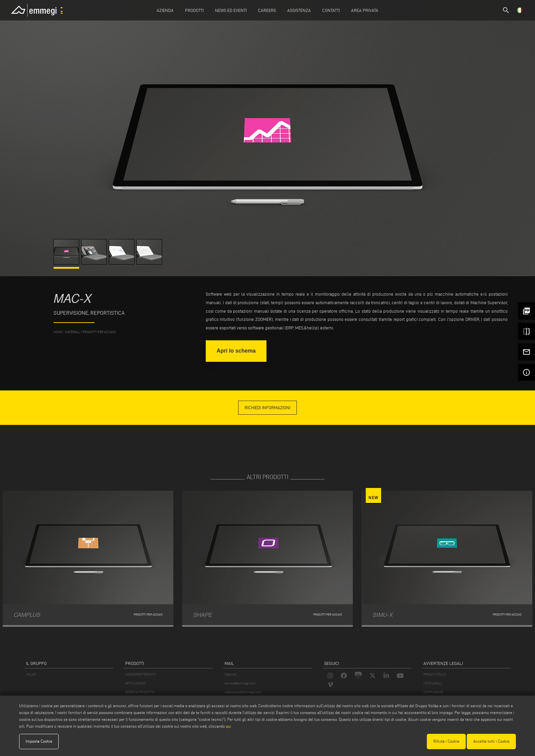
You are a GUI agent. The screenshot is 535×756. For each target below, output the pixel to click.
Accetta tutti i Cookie (491, 741)
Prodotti (194, 10)
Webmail (231, 674)
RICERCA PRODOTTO (140, 692)
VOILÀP (31, 674)
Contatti (331, 10)
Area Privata (365, 10)
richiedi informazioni (267, 407)
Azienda (165, 10)
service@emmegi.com (240, 683)
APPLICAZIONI (135, 683)
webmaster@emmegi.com (243, 692)
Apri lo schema (236, 351)
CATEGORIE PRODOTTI (141, 674)
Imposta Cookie (39, 741)
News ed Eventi (231, 10)
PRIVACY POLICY (435, 674)
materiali (72, 332)
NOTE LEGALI (433, 683)
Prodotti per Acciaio (99, 332)
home (58, 332)
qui (228, 726)
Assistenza (299, 10)
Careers (267, 10)
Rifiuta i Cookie (446, 741)
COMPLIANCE (433, 692)
